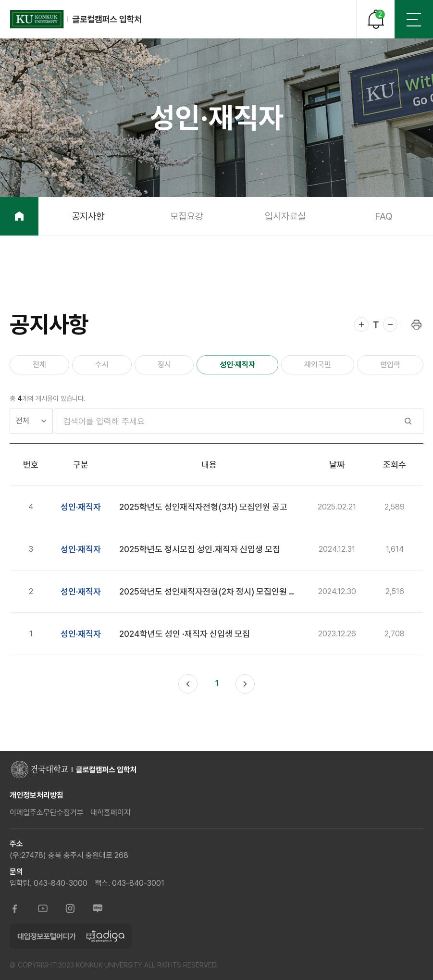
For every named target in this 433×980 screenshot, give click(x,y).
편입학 (390, 365)
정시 (164, 365)
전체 (39, 365)
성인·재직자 (237, 365)
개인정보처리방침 (37, 795)
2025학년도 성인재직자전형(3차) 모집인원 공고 (203, 507)
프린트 (416, 324)
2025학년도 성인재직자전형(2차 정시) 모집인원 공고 (212, 591)
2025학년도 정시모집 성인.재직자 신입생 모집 (200, 549)
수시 (102, 365)
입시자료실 (285, 216)
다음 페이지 (245, 684)
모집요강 (186, 216)
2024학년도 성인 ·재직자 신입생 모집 (185, 634)
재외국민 (318, 365)
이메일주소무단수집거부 (47, 813)
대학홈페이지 (111, 813)
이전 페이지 (188, 684)
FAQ (384, 216)
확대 (361, 324)
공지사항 (88, 216)
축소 (390, 324)
